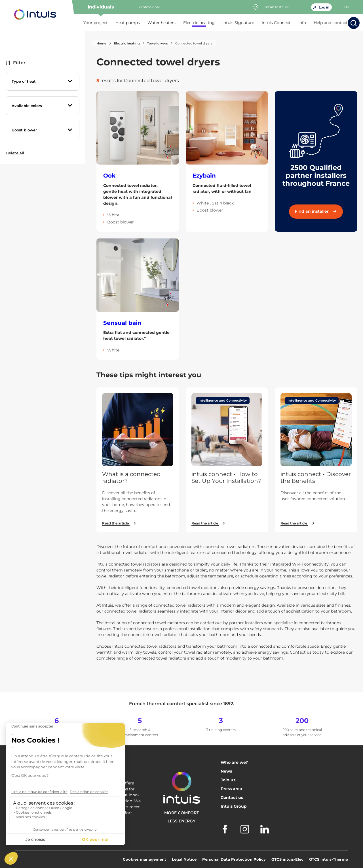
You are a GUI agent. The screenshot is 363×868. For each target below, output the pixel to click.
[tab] (43, 81)
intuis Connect (276, 23)
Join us (228, 780)
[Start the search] (354, 23)
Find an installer (316, 211)
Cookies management (144, 859)
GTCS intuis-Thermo (329, 859)
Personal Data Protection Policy (234, 859)
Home (101, 43)
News (226, 771)
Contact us (232, 797)
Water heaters (162, 23)
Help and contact (331, 23)
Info (302, 23)
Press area (231, 789)
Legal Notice (184, 859)
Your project (96, 23)
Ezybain (204, 176)
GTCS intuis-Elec (287, 859)
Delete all (15, 153)
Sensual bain (122, 323)
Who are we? (234, 762)
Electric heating (199, 23)
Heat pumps (128, 23)
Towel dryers (158, 43)
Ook (109, 176)
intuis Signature (238, 23)
